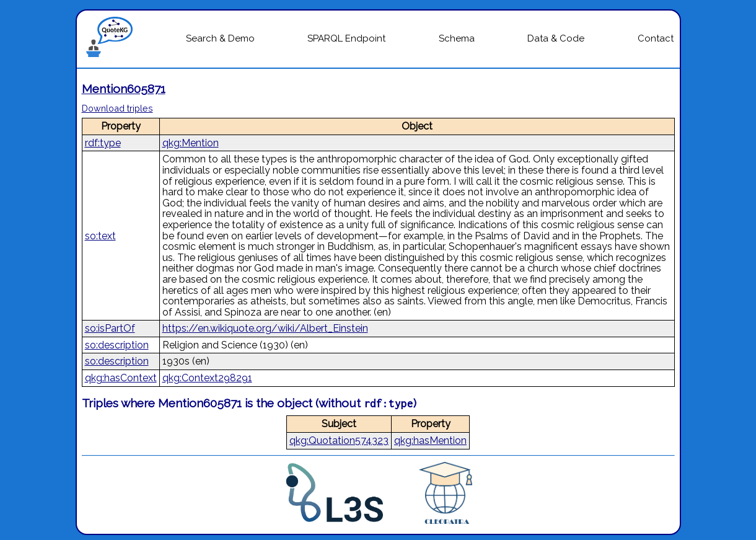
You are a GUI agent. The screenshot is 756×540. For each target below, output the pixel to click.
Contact (656, 38)
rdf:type (103, 143)
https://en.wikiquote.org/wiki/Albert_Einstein (265, 328)
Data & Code (556, 38)
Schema (457, 38)
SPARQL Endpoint (346, 38)
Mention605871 (124, 89)
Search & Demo (220, 38)
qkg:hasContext (121, 378)
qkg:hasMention (430, 440)
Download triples (117, 108)
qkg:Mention (191, 143)
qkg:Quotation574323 (339, 440)
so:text (100, 236)
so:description (117, 345)
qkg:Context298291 (207, 378)
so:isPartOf (110, 328)
